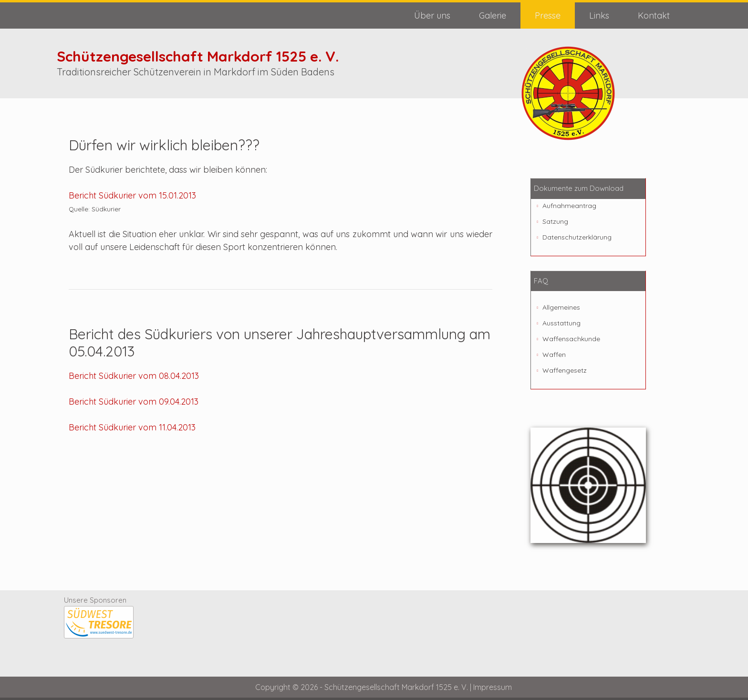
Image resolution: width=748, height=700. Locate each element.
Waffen (554, 355)
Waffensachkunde (571, 339)
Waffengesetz (565, 370)
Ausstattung (561, 323)
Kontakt (654, 16)
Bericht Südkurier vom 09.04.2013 (134, 402)
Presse (548, 16)
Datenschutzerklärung (577, 237)
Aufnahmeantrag (569, 206)
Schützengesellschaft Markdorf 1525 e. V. (198, 56)
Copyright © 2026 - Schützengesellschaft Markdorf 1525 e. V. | (364, 687)
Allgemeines (561, 307)
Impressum (493, 687)
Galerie (493, 16)
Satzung (555, 221)
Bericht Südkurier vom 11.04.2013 (132, 427)
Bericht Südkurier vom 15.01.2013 (132, 195)
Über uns (432, 16)
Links (599, 16)
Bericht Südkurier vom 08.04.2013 (134, 376)
